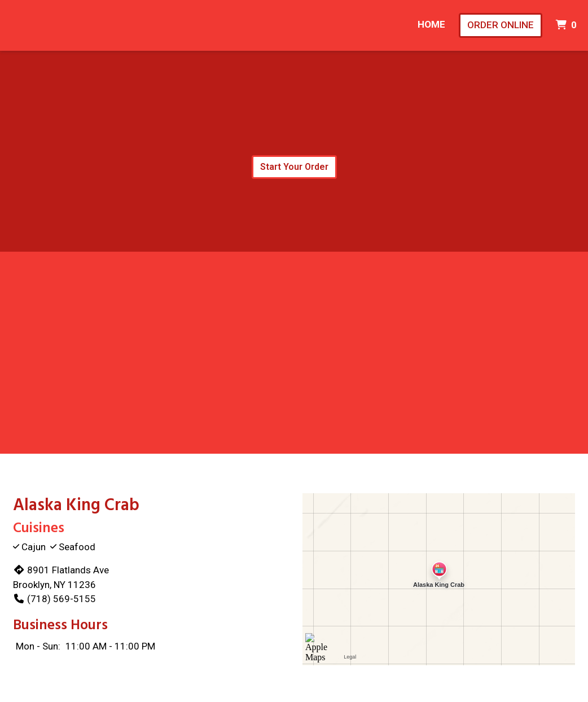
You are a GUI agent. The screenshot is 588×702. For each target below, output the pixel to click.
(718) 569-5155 (54, 599)
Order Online (501, 25)
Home (431, 24)
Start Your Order (294, 167)
